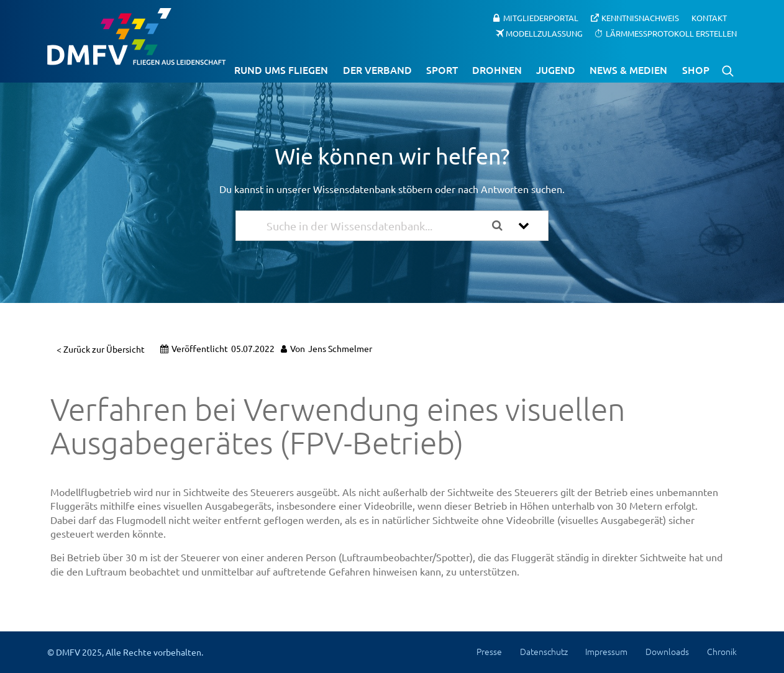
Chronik (722, 651)
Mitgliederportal (541, 18)
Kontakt (709, 18)
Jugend (556, 70)
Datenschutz (544, 651)
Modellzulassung (544, 33)
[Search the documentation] (502, 226)
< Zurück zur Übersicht (101, 349)
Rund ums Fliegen (281, 70)
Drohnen (497, 70)
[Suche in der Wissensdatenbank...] (375, 226)
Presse (489, 651)
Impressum (606, 651)
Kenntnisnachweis (640, 18)
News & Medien (628, 70)
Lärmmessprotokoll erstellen (671, 33)
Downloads (667, 651)
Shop (696, 70)
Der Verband (377, 70)
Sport (442, 70)
